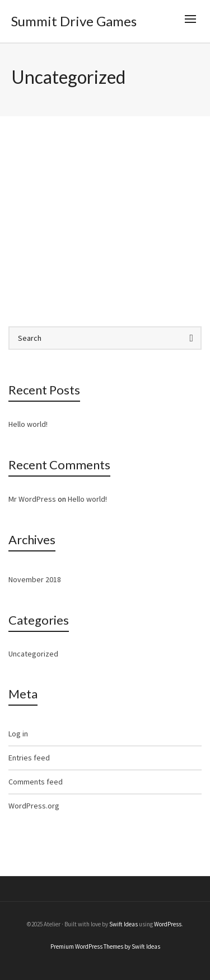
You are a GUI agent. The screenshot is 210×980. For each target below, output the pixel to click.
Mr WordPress (32, 499)
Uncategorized (33, 654)
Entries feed (29, 758)
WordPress (168, 924)
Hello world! (28, 424)
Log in (18, 734)
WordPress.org (34, 806)
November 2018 (35, 579)
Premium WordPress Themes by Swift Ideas (105, 946)
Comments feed (36, 782)
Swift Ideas (123, 924)
